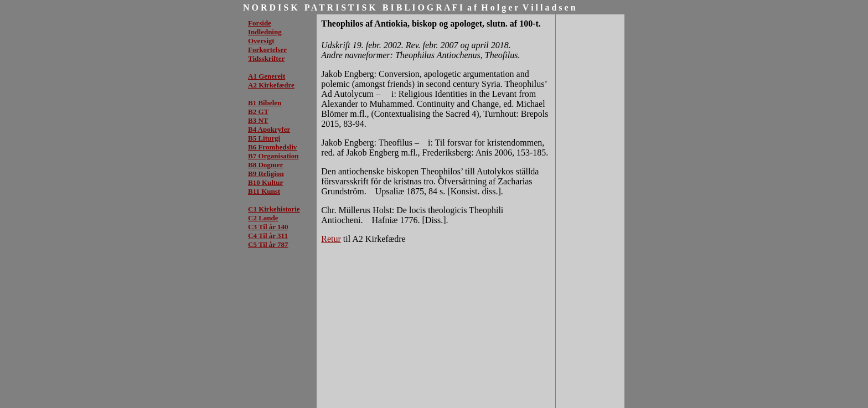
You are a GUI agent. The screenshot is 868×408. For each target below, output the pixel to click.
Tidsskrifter (266, 58)
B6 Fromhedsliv (272, 147)
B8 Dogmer (265, 165)
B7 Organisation (273, 156)
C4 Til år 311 (268, 236)
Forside (260, 23)
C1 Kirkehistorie (274, 209)
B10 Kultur (265, 182)
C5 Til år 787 (268, 244)
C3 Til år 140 (268, 227)
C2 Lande (263, 218)
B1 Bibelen (265, 103)
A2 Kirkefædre (271, 85)
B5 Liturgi (264, 138)
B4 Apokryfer (269, 129)
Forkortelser (267, 50)
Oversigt (261, 41)
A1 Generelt (267, 76)
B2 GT (258, 112)
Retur (331, 239)
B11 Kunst (264, 191)
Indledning (265, 32)
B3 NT (258, 120)
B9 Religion (266, 174)
